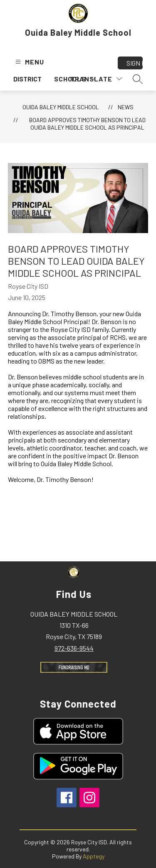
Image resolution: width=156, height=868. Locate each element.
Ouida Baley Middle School (61, 107)
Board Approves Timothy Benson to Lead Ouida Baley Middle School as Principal (87, 124)
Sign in (135, 63)
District (27, 79)
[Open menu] (29, 62)
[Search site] (138, 79)
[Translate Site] (96, 79)
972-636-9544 (74, 648)
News (126, 107)
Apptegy (94, 856)
